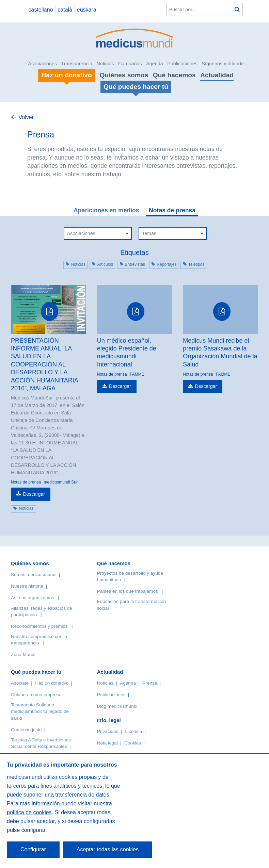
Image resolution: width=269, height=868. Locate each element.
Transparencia (77, 64)
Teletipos (196, 264)
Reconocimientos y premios (39, 626)
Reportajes (167, 264)
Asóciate (20, 683)
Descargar (34, 494)
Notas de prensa (172, 210)
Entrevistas (135, 264)
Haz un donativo (52, 683)
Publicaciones (182, 64)
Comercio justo (26, 730)
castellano (41, 10)
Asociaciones (42, 64)
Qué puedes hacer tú (36, 672)
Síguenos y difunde (223, 64)
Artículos (105, 264)
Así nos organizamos (33, 598)
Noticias (105, 64)
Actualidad (217, 75)
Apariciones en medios (106, 210)
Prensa (150, 683)
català (65, 10)
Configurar (33, 849)
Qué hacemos (174, 75)
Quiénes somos (124, 75)
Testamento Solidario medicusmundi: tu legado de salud (40, 711)
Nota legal (107, 743)
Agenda (155, 64)
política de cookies (29, 812)
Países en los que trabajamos (128, 591)
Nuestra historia (27, 586)
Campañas (130, 64)
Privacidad (108, 731)
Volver (26, 117)
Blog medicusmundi (117, 706)
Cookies (133, 743)
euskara (87, 10)
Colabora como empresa (36, 695)
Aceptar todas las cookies (108, 849)
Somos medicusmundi (34, 575)
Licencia (133, 731)
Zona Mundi (23, 654)
